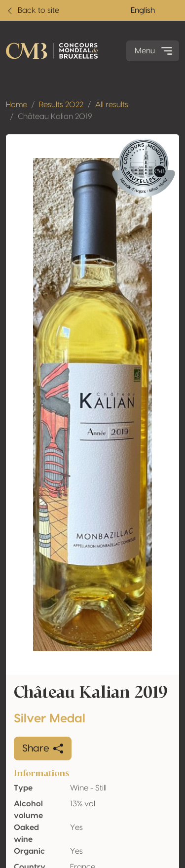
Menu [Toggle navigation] (155, 51)
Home (17, 105)
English (143, 10)
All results (112, 105)
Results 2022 (61, 105)
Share (43, 749)
